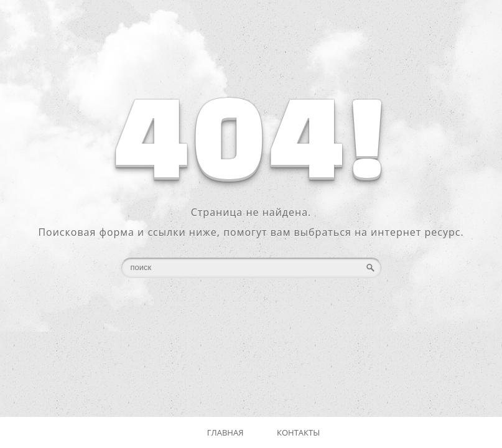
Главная (225, 432)
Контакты (298, 432)
